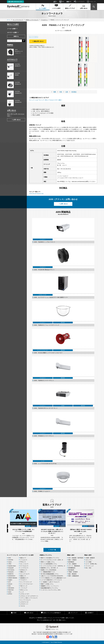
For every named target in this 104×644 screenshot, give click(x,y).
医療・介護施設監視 (74, 576)
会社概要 (89, 613)
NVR (69, 2)
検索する (16, 36)
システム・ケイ (91, 2)
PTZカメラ (23, 562)
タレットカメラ (24, 564)
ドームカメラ (24, 560)
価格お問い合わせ (38, 41)
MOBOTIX (11, 574)
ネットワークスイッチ (26, 582)
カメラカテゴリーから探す (26, 555)
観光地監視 (71, 570)
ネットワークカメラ (79, 2)
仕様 (67, 92)
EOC (9, 586)
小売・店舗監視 (72, 564)
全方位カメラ (24, 570)
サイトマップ (73, 613)
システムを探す (56, 7)
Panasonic (11, 572)
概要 (55, 92)
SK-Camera (11, 570)
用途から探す (88, 555)
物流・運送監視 (72, 574)
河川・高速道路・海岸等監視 (76, 558)
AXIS (10, 558)
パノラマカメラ (24, 568)
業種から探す (71, 555)
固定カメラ (23, 558)
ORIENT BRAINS (13, 578)
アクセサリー (24, 580)
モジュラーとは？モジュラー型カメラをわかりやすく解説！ (46, 100)
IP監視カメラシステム (46, 555)
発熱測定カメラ (24, 578)
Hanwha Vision (12, 566)
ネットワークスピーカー (27, 584)
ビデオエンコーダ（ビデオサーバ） (29, 596)
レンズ (22, 592)
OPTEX (10, 594)
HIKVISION (11, 588)
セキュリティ (89, 560)
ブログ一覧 (52, 550)
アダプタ (23, 606)
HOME (14, 613)
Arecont (10, 584)
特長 (61, 92)
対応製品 (74, 92)
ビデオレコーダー (25, 594)
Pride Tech (11, 590)
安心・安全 (88, 568)
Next (97, 528)
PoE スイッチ (24, 586)
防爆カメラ (23, 576)
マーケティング (89, 566)
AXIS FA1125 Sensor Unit (36, 194)
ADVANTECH (12, 576)
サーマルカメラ (24, 566)
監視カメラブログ (70, 7)
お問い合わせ (84, 7)
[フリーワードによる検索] (15, 41)
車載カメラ (23, 572)
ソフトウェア (24, 588)
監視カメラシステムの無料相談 (51, 613)
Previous (7, 528)
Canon (10, 562)
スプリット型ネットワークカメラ (29, 598)
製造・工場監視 (72, 560)
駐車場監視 (71, 562)
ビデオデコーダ (24, 602)
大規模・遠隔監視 (90, 558)
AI (55, 2)
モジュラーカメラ (25, 574)
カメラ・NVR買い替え (91, 564)
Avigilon (10, 580)
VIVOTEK (11, 560)
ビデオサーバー (24, 604)
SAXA (10, 592)
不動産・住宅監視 (73, 572)
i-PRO (10, 564)
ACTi (9, 582)
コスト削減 (88, 562)
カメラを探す (43, 7)
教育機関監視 (72, 568)
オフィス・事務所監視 (74, 566)
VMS (62, 2)
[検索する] (24, 41)
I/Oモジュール (24, 590)
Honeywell (11, 568)
